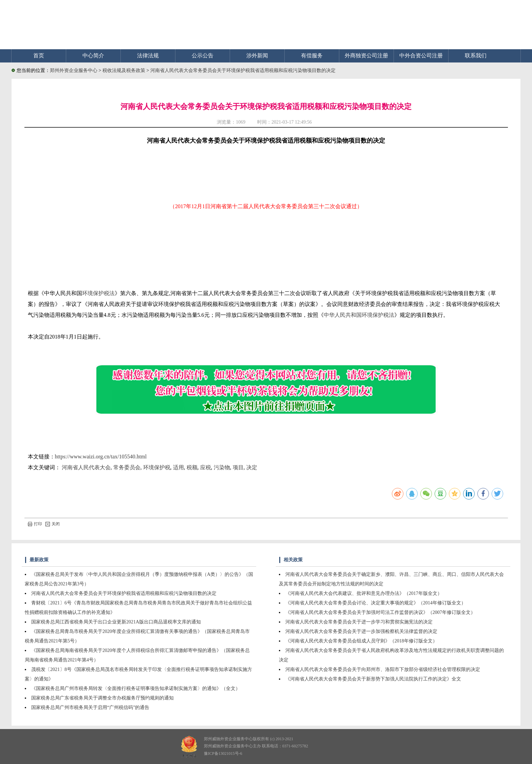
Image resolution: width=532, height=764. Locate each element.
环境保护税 (157, 467)
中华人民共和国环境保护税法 (359, 315)
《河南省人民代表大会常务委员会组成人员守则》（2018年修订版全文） (361, 641)
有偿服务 (312, 56)
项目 (238, 467)
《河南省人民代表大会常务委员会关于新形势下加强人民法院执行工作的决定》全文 (373, 679)
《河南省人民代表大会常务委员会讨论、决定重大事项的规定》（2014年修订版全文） (376, 603)
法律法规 (148, 56)
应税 (206, 467)
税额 (192, 467)
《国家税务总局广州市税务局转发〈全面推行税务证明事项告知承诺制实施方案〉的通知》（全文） (136, 688)
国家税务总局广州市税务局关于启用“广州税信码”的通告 (90, 707)
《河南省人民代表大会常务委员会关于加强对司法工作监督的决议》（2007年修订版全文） (380, 612)
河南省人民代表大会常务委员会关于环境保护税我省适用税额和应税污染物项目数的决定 (243, 70)
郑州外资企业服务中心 (74, 70)
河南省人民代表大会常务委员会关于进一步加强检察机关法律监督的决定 (361, 631)
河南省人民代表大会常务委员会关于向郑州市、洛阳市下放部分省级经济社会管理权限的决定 (383, 669)
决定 (252, 467)
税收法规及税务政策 (125, 70)
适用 (178, 467)
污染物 (222, 467)
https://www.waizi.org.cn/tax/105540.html (101, 457)
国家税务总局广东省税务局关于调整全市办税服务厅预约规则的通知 (102, 698)
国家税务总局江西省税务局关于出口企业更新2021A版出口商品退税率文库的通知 (116, 622)
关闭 (53, 524)
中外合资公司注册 (421, 56)
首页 (39, 56)
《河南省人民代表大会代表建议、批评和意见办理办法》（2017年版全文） (364, 593)
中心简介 (93, 56)
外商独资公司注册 (366, 56)
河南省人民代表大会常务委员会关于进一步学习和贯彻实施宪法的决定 (359, 622)
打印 (35, 524)
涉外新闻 (257, 56)
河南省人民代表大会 (86, 467)
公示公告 (203, 56)
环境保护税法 (98, 293)
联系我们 (476, 56)
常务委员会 (127, 467)
